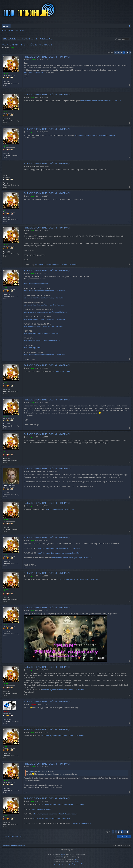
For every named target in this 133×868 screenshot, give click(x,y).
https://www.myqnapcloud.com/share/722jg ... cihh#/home (45, 312)
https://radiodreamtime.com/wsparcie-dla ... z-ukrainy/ (79, 579)
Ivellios (31, 772)
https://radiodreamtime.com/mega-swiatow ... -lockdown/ (56, 265)
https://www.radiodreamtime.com (36, 284)
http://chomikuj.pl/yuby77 (33, 348)
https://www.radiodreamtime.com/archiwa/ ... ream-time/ (45, 355)
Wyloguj (7, 30)
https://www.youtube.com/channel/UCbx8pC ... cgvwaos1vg (55, 814)
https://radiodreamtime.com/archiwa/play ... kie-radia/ (44, 298)
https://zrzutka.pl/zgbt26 (62, 371)
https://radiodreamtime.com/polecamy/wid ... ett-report (100, 101)
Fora (7, 26)
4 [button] (127, 52)
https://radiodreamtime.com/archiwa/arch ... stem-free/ (44, 305)
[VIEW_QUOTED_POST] (40, 772)
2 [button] (121, 52)
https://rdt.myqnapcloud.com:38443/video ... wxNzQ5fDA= (59, 553)
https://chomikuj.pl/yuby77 (41, 809)
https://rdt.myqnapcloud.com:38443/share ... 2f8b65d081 (63, 690)
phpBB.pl (76, 859)
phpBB (63, 855)
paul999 (77, 862)
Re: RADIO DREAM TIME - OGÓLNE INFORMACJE (47, 57)
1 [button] (118, 52)
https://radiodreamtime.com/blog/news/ (59, 509)
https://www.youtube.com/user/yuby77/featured (41, 333)
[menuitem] (129, 26)
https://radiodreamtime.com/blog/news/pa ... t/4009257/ (72, 558)
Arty (62, 857)
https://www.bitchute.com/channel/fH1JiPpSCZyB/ (42, 340)
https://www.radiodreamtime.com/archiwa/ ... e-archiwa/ (44, 291)
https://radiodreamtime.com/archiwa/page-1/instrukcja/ (95, 135)
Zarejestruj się (19, 30)
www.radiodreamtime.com (34, 72)
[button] (115, 52)
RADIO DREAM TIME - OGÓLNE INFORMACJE (27, 45)
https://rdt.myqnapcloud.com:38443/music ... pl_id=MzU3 (58, 548)
